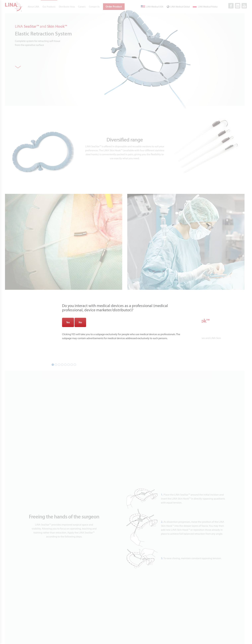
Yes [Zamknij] (68, 322)
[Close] (234, 18)
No (80, 322)
